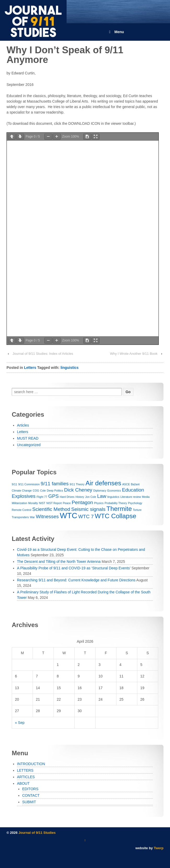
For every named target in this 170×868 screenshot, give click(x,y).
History (80, 497)
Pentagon (83, 502)
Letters (30, 368)
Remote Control (22, 510)
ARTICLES (26, 777)
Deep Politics (55, 491)
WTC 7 (86, 516)
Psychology (135, 503)
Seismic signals (88, 509)
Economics (114, 491)
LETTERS (25, 770)
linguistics (70, 368)
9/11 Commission (29, 484)
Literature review (131, 497)
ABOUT (23, 783)
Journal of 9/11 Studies (37, 833)
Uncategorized (29, 445)
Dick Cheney (78, 490)
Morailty (33, 503)
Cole (43, 491)
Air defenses (103, 483)
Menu (116, 32)
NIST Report (54, 503)
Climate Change (22, 491)
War (32, 517)
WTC (69, 515)
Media (146, 497)
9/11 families (55, 484)
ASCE (126, 484)
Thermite (119, 509)
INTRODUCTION (31, 764)
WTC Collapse (116, 516)
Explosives (24, 496)
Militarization (19, 503)
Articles (23, 425)
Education (133, 490)
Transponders (20, 517)
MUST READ (28, 438)
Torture (137, 510)
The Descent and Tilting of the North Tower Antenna (59, 562)
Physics (99, 503)
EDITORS (30, 789)
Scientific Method (51, 509)
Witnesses (47, 516)
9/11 (14, 484)
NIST (42, 503)
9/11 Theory (77, 484)
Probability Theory (116, 503)
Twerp (159, 848)
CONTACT (31, 795)
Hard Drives (67, 497)
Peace (67, 503)
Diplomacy (100, 491)
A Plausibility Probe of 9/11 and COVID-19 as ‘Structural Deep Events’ (74, 568)
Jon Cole (91, 497)
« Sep (20, 723)
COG (36, 491)
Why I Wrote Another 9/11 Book (134, 354)
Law (102, 496)
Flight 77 (42, 497)
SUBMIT (29, 802)
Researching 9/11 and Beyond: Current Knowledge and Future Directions (76, 580)
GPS (54, 496)
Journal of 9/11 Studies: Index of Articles (43, 354)
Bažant (135, 484)
